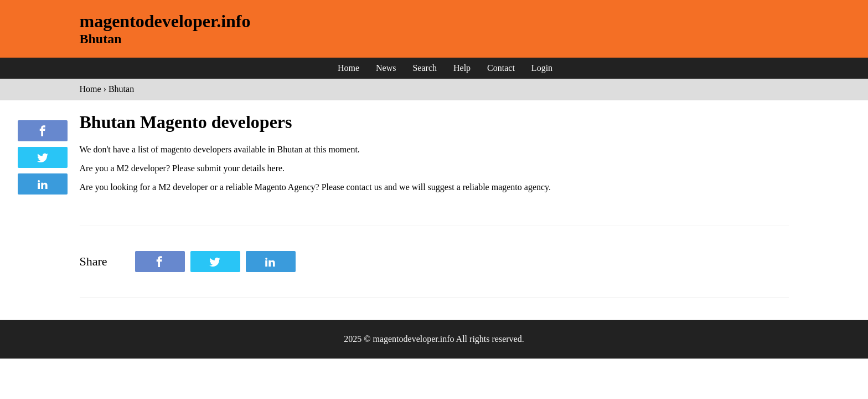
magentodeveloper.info (165, 21)
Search (425, 68)
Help (462, 68)
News (386, 68)
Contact (501, 68)
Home (348, 68)
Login (542, 68)
